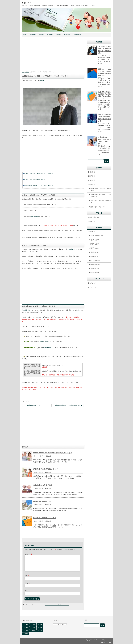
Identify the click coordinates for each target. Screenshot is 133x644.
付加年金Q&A (95, 252)
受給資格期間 (35, 217)
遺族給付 (50, 35)
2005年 (40, 631)
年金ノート (26, 3)
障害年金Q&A (95, 244)
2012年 (26, 625)
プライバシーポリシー (96, 287)
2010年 (33, 625)
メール (27, 583)
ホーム (25, 35)
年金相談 (67, 35)
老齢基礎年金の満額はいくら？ (46, 469)
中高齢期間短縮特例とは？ (33, 405)
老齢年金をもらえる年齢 (43, 485)
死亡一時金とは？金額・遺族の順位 (101, 202)
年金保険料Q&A (95, 273)
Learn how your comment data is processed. (57, 605)
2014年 (33, 628)
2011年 (26, 631)
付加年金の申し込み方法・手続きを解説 (101, 189)
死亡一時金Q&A (95, 260)
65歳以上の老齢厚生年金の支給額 (35, 179)
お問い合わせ (77, 35)
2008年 (40, 628)
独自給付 (58, 35)
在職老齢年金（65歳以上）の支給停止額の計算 (39, 185)
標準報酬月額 (47, 348)
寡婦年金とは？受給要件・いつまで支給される (101, 196)
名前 (27, 576)
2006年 (40, 625)
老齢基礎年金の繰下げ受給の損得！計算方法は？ (53, 453)
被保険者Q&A (95, 269)
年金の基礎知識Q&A (97, 236)
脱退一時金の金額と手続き (99, 207)
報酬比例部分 (73, 249)
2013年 (26, 628)
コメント (28, 554)
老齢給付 (33, 35)
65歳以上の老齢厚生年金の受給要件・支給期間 (39, 173)
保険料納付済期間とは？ (43, 502)
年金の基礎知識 (94, 217)
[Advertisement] (53, 54)
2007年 (26, 634)
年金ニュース (94, 221)
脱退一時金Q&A (95, 265)
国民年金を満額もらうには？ (45, 518)
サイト (27, 591)
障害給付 (41, 35)
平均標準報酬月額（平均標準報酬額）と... (68, 405)
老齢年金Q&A (95, 240)
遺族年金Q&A (95, 248)
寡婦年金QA (94, 256)
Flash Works (108, 642)
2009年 (33, 631)
